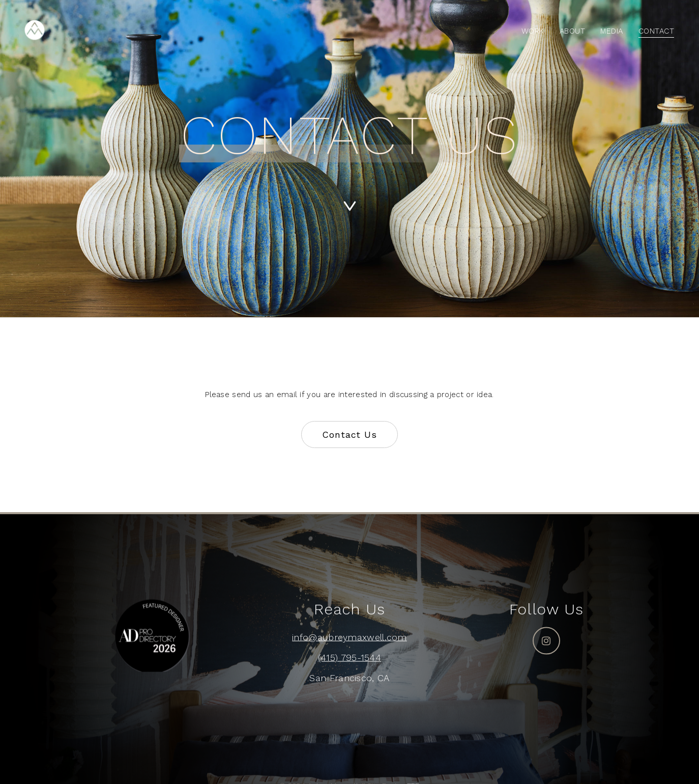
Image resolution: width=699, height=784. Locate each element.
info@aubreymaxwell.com (349, 637)
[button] (349, 435)
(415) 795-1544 (349, 657)
